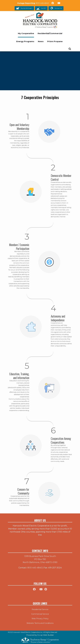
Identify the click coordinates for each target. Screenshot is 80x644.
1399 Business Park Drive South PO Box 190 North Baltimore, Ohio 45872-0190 (40, 559)
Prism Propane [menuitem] (55, 41)
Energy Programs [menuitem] (25, 41)
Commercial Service (40, 614)
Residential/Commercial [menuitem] (50, 33)
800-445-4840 (42, 3)
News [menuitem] (41, 41)
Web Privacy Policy (40, 619)
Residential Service (40, 609)
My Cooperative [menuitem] (26, 33)
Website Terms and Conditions (40, 623)
